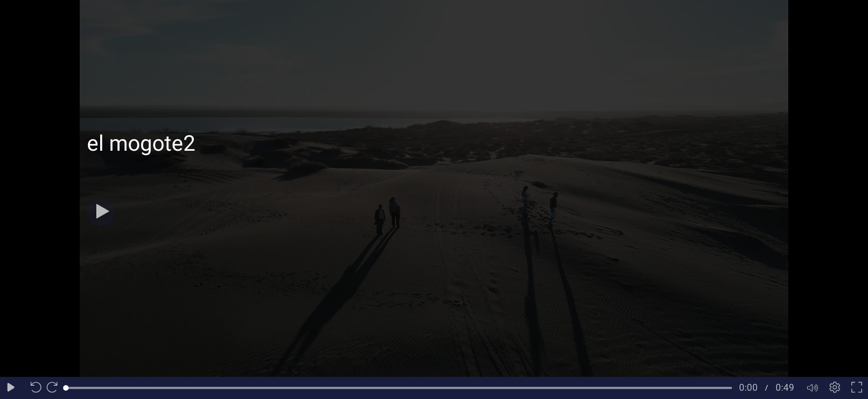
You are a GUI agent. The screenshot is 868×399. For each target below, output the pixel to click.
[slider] (399, 388)
